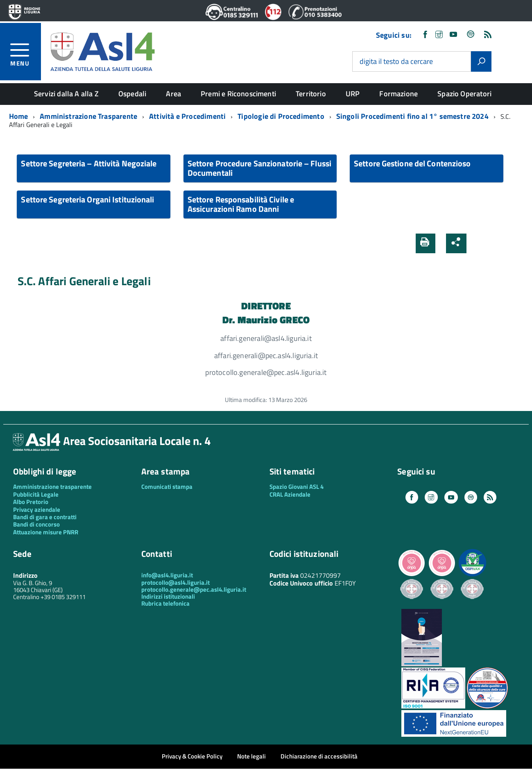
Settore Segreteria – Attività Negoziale (89, 163)
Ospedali (132, 94)
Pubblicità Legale (36, 494)
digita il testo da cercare (396, 62)
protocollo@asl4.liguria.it (175, 582)
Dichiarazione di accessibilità (319, 756)
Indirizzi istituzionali (168, 596)
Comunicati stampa (167, 487)
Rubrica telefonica (165, 603)
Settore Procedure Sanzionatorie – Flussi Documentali (259, 168)
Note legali (251, 756)
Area (173, 94)
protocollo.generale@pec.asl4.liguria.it (194, 589)
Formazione (398, 94)
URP (353, 94)
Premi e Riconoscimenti (238, 94)
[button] (478, 243)
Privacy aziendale (37, 510)
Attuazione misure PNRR (46, 532)
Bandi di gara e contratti (45, 517)
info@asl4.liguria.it (167, 575)
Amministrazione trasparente (52, 487)
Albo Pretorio (31, 502)
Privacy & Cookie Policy (192, 756)
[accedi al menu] (26, 53)
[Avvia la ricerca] (481, 61)
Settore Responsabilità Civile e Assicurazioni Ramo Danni (241, 204)
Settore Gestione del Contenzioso (412, 163)
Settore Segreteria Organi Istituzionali (87, 199)
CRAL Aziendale (290, 494)
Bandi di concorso (36, 524)
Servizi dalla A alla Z (66, 94)
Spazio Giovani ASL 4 (297, 487)
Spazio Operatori (464, 94)
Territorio (311, 94)
